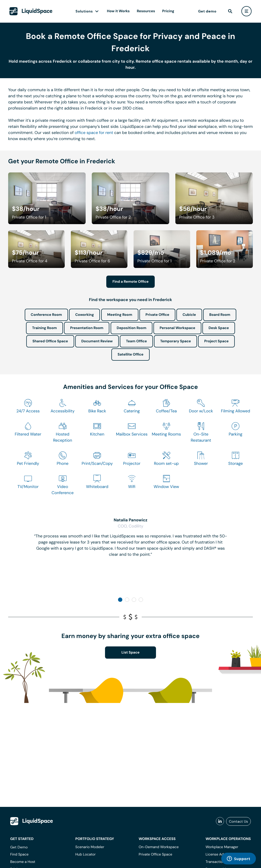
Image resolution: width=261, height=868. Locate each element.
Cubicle (189, 315)
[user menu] (246, 11)
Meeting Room (120, 315)
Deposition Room (132, 328)
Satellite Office (130, 355)
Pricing (168, 11)
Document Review (97, 341)
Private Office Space (155, 855)
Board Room (220, 315)
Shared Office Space (50, 341)
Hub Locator (86, 855)
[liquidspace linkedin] (220, 821)
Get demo (207, 11)
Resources (146, 11)
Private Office (157, 315)
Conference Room (46, 315)
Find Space (19, 855)
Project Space (216, 341)
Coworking (84, 315)
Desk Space (219, 328)
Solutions (84, 11)
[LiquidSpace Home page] (31, 11)
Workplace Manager (222, 847)
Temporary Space (175, 341)
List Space (131, 653)
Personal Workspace (177, 328)
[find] (230, 11)
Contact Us (238, 821)
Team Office (136, 341)
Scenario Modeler (90, 847)
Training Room (44, 328)
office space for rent (94, 133)
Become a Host (23, 862)
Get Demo (19, 847)
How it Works (118, 11)
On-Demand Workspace (159, 847)
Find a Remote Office (130, 282)
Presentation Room (87, 328)
